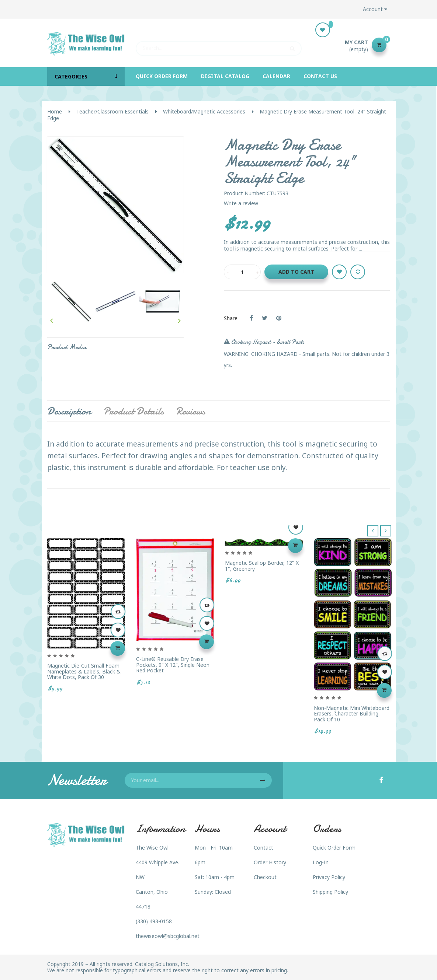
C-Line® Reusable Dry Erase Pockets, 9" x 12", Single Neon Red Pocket (173, 665)
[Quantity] (242, 272)
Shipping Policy (330, 892)
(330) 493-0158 (154, 921)
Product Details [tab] (133, 411)
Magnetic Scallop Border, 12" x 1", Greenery (262, 566)
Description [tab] (69, 411)
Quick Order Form (334, 848)
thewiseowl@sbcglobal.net (168, 936)
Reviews (190, 411)
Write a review (241, 203)
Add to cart (296, 272)
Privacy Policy (329, 877)
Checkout (265, 877)
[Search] (219, 45)
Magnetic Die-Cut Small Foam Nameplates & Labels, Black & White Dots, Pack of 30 (84, 671)
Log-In (321, 862)
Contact (263, 848)
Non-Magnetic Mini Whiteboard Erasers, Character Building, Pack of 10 (352, 714)
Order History (270, 862)
